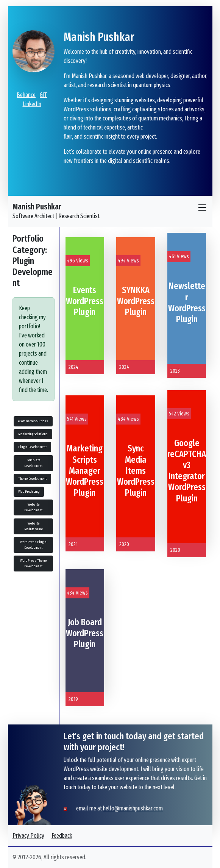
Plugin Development (32, 447)
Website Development (33, 507)
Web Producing (29, 492)
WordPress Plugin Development (33, 545)
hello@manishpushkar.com (133, 808)
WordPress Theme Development (33, 563)
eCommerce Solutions (33, 421)
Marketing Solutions (33, 434)
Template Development (33, 463)
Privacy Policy (28, 836)
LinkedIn (32, 104)
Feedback (62, 836)
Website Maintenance (34, 526)
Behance (26, 95)
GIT (43, 95)
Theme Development (32, 479)
